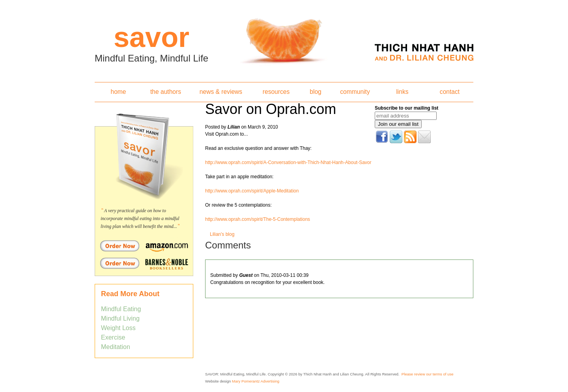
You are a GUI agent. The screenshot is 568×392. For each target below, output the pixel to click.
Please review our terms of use (428, 374)
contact (450, 92)
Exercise (113, 337)
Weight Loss (118, 328)
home (118, 92)
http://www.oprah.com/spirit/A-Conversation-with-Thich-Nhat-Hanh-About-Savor (288, 162)
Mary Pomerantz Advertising (256, 381)
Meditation (116, 347)
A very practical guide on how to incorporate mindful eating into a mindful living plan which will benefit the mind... (140, 218)
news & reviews (221, 92)
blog (315, 92)
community (355, 92)
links (402, 92)
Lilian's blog (222, 234)
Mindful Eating (121, 309)
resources (276, 92)
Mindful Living (120, 318)
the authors (166, 92)
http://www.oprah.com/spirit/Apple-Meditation (252, 191)
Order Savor (144, 246)
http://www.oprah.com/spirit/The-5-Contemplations (258, 219)
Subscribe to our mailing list (406, 108)
